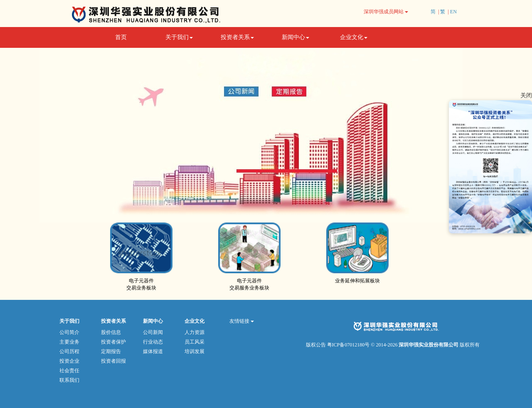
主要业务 (69, 342)
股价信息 (111, 332)
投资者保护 (113, 342)
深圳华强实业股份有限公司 (429, 345)
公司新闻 (153, 332)
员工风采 (195, 342)
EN (453, 12)
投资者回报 (113, 361)
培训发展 (195, 351)
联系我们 (69, 380)
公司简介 (69, 332)
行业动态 (153, 342)
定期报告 (111, 351)
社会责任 (69, 371)
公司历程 (69, 351)
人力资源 (195, 332)
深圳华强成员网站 (386, 12)
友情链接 (242, 321)
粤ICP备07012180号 (349, 345)
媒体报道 (153, 351)
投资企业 (69, 361)
